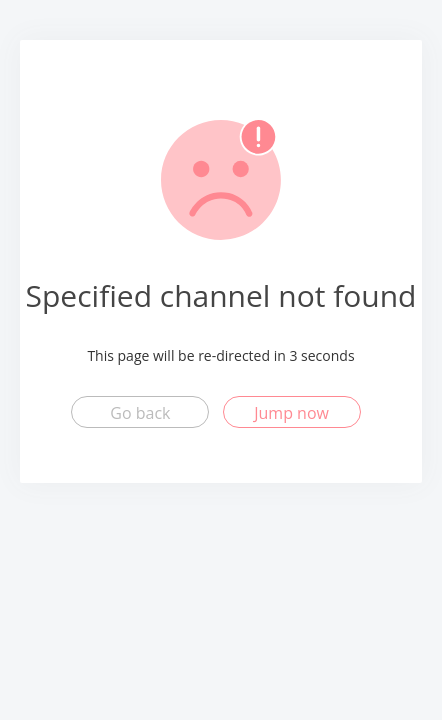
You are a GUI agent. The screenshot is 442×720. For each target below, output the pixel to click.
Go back (140, 413)
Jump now (291, 413)
